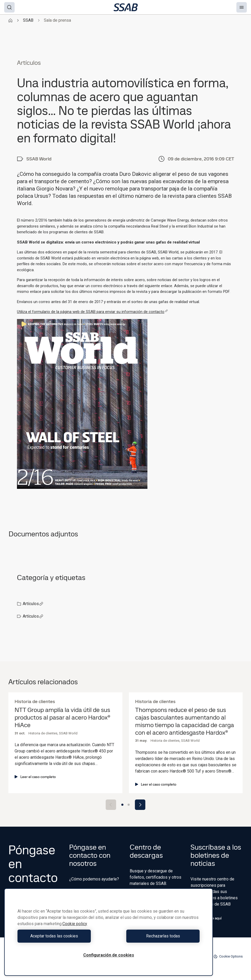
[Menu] (242, 7)
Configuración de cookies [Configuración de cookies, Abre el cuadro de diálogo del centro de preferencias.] (109, 955)
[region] (109, 932)
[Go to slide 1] (122, 805)
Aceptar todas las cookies (62, 936)
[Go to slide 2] (129, 805)
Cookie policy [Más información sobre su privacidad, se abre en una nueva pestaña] (75, 924)
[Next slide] (140, 805)
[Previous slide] (111, 805)
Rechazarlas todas (156, 936)
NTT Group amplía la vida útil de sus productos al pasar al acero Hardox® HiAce (62, 717)
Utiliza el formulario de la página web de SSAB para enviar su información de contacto (92, 312)
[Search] (9, 7)
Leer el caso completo (35, 777)
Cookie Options (228, 956)
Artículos (33, 604)
